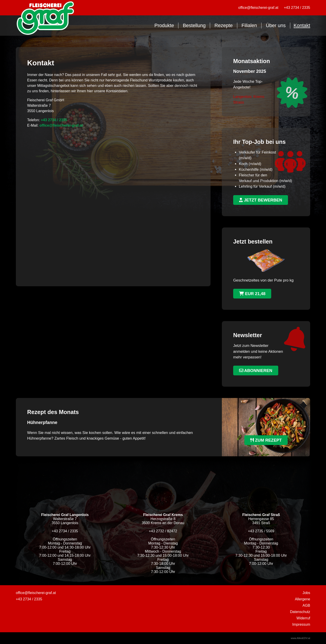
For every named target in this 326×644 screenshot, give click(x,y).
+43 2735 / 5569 (261, 531)
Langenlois (242, 97)
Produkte (164, 25)
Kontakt (302, 25)
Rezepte (223, 25)
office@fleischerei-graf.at (258, 8)
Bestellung (194, 25)
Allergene (302, 599)
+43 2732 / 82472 (163, 531)
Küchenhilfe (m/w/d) (256, 169)
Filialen (249, 25)
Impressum (301, 624)
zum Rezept (266, 440)
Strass (239, 102)
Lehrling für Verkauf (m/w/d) (262, 186)
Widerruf (303, 618)
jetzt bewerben (261, 200)
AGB (306, 605)
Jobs (306, 593)
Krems (259, 97)
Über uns (276, 25)
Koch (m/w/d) (250, 164)
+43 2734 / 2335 (297, 8)
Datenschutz (300, 612)
